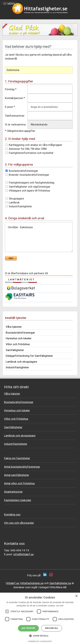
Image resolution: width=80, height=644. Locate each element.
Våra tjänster (14, 327)
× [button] (76, 596)
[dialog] (40, 618)
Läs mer (60, 606)
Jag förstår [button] (28, 628)
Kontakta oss (12, 514)
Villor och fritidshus (18, 344)
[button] (40, 636)
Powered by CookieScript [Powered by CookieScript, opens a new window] (40, 641)
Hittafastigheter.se (32, 583)
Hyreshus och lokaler (19, 338)
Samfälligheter (15, 350)
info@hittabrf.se (24, 554)
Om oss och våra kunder (19, 523)
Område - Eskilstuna (39, 237)
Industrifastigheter (17, 367)
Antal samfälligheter (17, 475)
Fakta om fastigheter (17, 458)
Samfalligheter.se (60, 583)
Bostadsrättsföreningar (20, 333)
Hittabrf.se (12, 583)
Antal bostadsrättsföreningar (22, 467)
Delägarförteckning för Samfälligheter (29, 356)
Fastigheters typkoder (18, 500)
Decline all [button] (52, 628)
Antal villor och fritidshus (19, 483)
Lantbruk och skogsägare (21, 362)
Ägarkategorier (13, 492)
